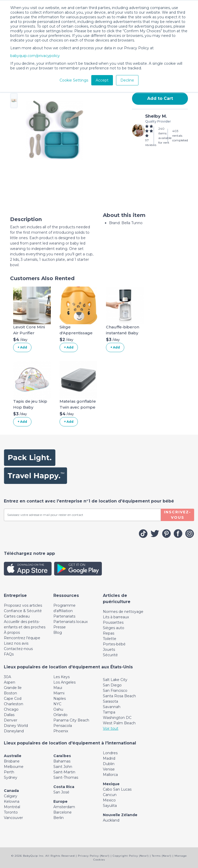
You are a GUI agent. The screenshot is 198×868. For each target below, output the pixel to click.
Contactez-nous (18, 649)
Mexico (109, 800)
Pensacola (63, 726)
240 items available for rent (165, 136)
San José (61, 792)
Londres (110, 753)
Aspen (10, 682)
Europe (60, 801)
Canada (11, 791)
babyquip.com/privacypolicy (35, 56)
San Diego (112, 685)
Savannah (112, 707)
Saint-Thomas (66, 777)
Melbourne (14, 767)
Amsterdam (64, 807)
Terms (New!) (162, 856)
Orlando (60, 715)
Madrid (109, 758)
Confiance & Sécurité (23, 611)
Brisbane (12, 761)
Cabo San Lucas (117, 789)
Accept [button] (102, 80)
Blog (58, 632)
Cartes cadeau (17, 616)
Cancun (110, 795)
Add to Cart (160, 98)
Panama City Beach (71, 720)
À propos (12, 632)
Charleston (14, 704)
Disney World (16, 726)
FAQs (9, 654)
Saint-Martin (64, 772)
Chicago (11, 709)
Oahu (58, 709)
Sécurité (110, 655)
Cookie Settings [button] (74, 80)
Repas (109, 633)
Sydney (11, 777)
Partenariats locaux (71, 622)
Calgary (11, 796)
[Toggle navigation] (15, 595)
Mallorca (110, 775)
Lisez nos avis (16, 643)
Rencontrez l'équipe (22, 638)
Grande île (13, 688)
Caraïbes (62, 756)
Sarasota (110, 701)
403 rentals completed (180, 136)
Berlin (59, 818)
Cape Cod (13, 699)
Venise (109, 769)
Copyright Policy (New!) (131, 856)
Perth (9, 772)
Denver (11, 720)
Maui (58, 688)
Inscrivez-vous (178, 515)
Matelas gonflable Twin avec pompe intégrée (78, 407)
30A (7, 677)
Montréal (12, 807)
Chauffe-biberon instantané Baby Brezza (123, 333)
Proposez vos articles (23, 605)
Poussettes (113, 622)
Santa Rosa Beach (119, 696)
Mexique (111, 784)
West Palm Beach (119, 723)
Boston (10, 693)
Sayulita (110, 806)
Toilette (110, 639)
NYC (57, 704)
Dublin (109, 764)
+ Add (22, 347)
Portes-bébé (114, 644)
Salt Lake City (115, 680)
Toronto (11, 812)
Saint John (63, 767)
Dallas (9, 715)
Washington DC (117, 718)
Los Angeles (64, 682)
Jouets (109, 650)
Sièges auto (114, 628)
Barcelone (63, 812)
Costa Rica (64, 787)
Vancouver (13, 818)
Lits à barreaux (116, 617)
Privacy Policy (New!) (94, 856)
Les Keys (61, 677)
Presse (60, 627)
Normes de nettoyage (123, 612)
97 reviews (151, 143)
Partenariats (64, 616)
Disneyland (14, 731)
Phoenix (61, 731)
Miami (59, 693)
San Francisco (115, 691)
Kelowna (12, 801)
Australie (13, 756)
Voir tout (111, 728)
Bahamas (62, 761)
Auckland (111, 820)
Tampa (109, 712)
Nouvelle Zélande (120, 815)
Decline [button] (127, 80)
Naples (60, 699)
